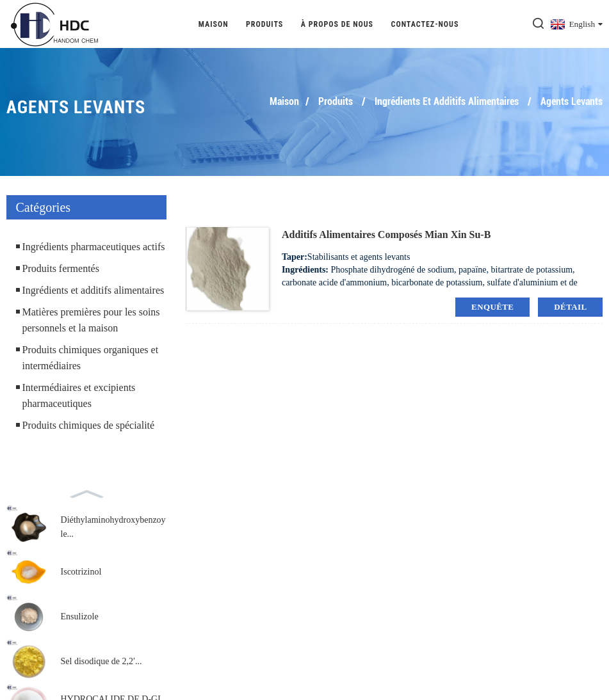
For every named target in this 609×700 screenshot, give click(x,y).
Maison (214, 24)
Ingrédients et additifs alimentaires (447, 101)
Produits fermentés (61, 268)
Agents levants (572, 101)
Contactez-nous (425, 24)
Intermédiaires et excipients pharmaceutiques (79, 395)
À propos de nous (337, 24)
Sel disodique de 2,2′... (101, 661)
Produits (264, 24)
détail (570, 307)
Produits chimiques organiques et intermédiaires (91, 358)
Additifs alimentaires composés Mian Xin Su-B (386, 235)
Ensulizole (80, 616)
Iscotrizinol (81, 572)
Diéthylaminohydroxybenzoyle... (113, 527)
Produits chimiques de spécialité (89, 425)
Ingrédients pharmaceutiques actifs (94, 247)
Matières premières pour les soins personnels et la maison (91, 320)
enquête (492, 307)
